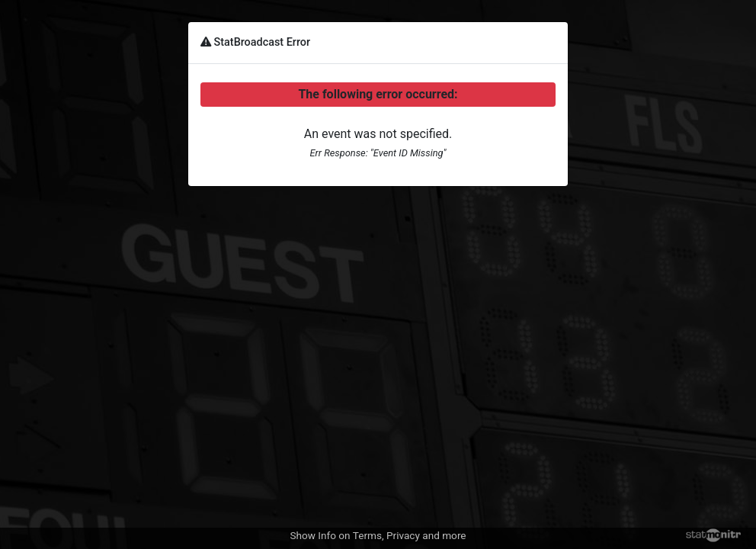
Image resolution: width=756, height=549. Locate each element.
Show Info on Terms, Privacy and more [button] (378, 535)
